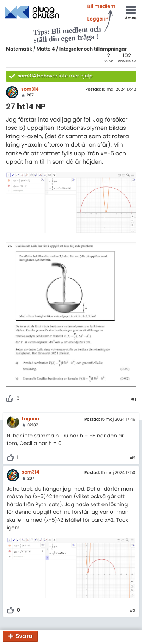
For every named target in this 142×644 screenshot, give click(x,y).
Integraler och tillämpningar (93, 49)
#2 (132, 458)
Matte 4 (46, 49)
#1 (133, 399)
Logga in (98, 19)
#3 (132, 611)
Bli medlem (101, 6)
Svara (24, 637)
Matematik (19, 49)
